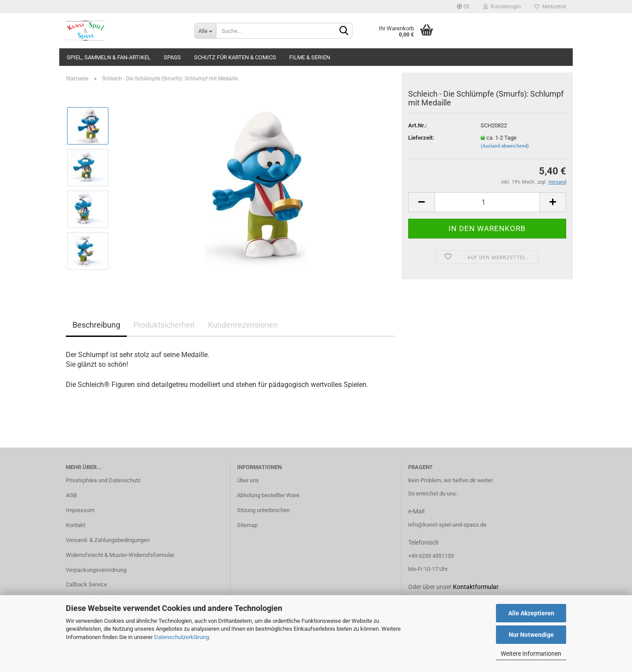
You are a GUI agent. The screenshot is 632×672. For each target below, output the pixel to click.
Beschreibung (96, 325)
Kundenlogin (502, 7)
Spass (172, 57)
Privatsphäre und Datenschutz (103, 480)
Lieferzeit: (421, 138)
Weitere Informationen (531, 654)
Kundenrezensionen (243, 325)
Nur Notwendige (531, 635)
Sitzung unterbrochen (263, 510)
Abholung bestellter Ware (268, 495)
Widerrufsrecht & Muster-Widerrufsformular (120, 555)
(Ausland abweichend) (505, 146)
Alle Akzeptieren (531, 613)
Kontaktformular (476, 587)
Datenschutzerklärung (181, 637)
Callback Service (86, 584)
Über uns (248, 480)
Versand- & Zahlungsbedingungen (108, 540)
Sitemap (247, 525)
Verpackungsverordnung (96, 570)
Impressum (80, 510)
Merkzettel (550, 7)
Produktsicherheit (164, 325)
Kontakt (75, 525)
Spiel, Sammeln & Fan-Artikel (109, 57)
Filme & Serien (310, 57)
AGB (71, 495)
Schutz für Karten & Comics (235, 57)
